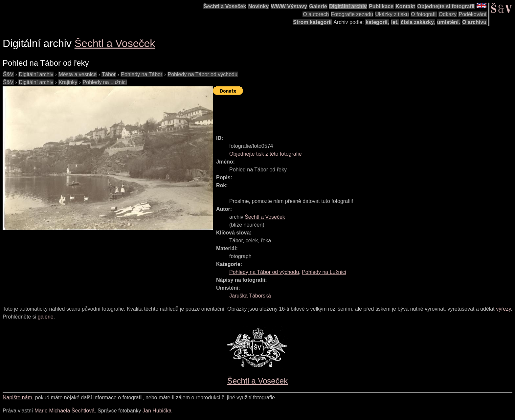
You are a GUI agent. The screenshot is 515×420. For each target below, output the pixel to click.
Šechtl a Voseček (225, 6)
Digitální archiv (348, 6)
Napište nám (17, 398)
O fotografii (424, 14)
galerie (46, 317)
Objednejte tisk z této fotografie (266, 154)
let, (395, 22)
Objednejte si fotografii (446, 6)
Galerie (318, 6)
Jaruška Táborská (250, 296)
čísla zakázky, (418, 22)
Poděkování (472, 14)
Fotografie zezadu (352, 14)
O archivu (474, 22)
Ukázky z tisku (392, 14)
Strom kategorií (312, 22)
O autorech (316, 14)
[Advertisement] (332, 112)
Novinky (258, 6)
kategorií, (377, 22)
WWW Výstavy (289, 6)
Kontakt (405, 6)
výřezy (503, 309)
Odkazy (448, 14)
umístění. (449, 22)
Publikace (381, 6)
